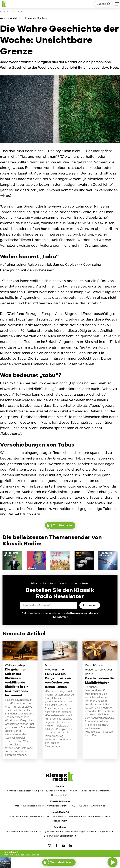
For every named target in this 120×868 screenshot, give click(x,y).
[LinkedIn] (70, 846)
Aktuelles (19, 12)
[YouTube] (63, 846)
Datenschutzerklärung (84, 613)
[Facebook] (57, 846)
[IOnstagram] (50, 846)
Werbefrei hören (59, 862)
